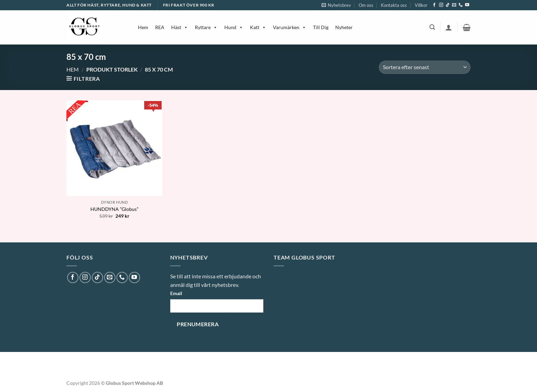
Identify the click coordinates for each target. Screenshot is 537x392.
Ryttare (206, 27)
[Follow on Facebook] (434, 5)
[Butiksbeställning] (425, 67)
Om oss (366, 5)
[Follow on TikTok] (448, 5)
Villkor (421, 5)
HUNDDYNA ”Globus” (114, 209)
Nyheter (344, 27)
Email (176, 293)
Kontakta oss (394, 5)
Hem (143, 27)
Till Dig (321, 27)
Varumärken (290, 27)
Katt (258, 27)
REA (160, 27)
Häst (180, 27)
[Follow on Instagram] (441, 5)
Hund (234, 27)
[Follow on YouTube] (467, 5)
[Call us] (461, 5)
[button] (336, 5)
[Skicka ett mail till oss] (454, 5)
